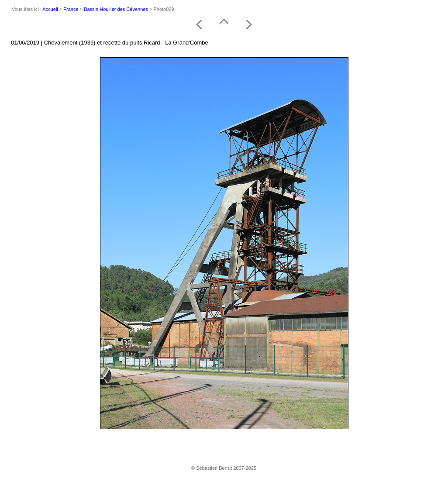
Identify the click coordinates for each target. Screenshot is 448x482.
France (71, 9)
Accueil (50, 9)
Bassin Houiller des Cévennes (116, 9)
